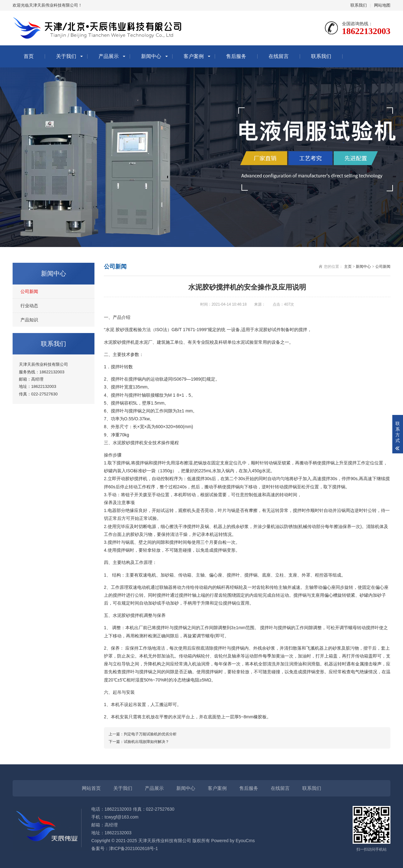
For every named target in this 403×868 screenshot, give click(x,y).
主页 (348, 267)
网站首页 (91, 788)
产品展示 (109, 56)
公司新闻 (29, 291)
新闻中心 (151, 56)
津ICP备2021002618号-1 (133, 848)
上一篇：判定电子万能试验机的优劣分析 (143, 734)
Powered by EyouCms (232, 841)
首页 (29, 56)
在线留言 (279, 56)
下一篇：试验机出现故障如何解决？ (139, 742)
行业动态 (29, 306)
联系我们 (359, 5)
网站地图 (382, 5)
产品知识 (29, 320)
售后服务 (236, 56)
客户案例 (194, 56)
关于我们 (66, 56)
